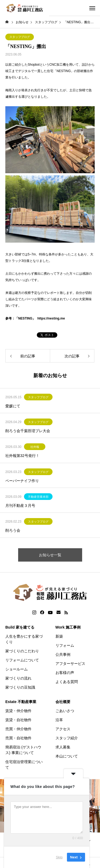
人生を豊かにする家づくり (24, 639)
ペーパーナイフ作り (22, 481)
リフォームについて (22, 660)
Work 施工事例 (68, 627)
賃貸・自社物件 (18, 720)
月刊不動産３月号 (20, 506)
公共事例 (63, 654)
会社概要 (63, 702)
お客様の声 (65, 673)
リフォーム (65, 645)
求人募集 (63, 747)
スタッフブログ (20, 37)
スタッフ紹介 (67, 738)
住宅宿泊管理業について (24, 765)
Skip (59, 857)
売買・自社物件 (18, 738)
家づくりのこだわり (22, 651)
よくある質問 (67, 682)
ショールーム (17, 669)
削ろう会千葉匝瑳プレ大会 (28, 431)
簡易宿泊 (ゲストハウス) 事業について (23, 750)
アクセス (63, 729)
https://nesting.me (51, 318)
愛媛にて (13, 406)
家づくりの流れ (18, 678)
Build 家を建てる (20, 627)
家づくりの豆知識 (20, 687)
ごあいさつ (65, 711)
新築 (59, 636)
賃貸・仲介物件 (18, 711)
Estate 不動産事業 (21, 702)
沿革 (59, 720)
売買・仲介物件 (18, 729)
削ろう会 (13, 530)
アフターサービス (70, 664)
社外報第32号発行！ (22, 456)
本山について (67, 756)
